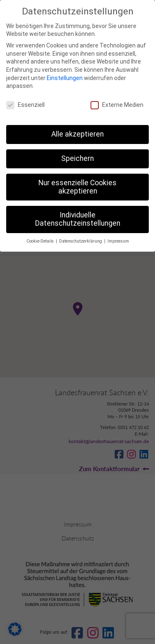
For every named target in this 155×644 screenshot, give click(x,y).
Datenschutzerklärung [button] (81, 241)
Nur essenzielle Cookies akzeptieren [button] (77, 187)
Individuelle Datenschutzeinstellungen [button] (78, 219)
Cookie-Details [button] (41, 241)
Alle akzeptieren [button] (77, 134)
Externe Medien (117, 105)
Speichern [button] (77, 158)
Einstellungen (65, 78)
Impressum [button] (118, 241)
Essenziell (25, 105)
